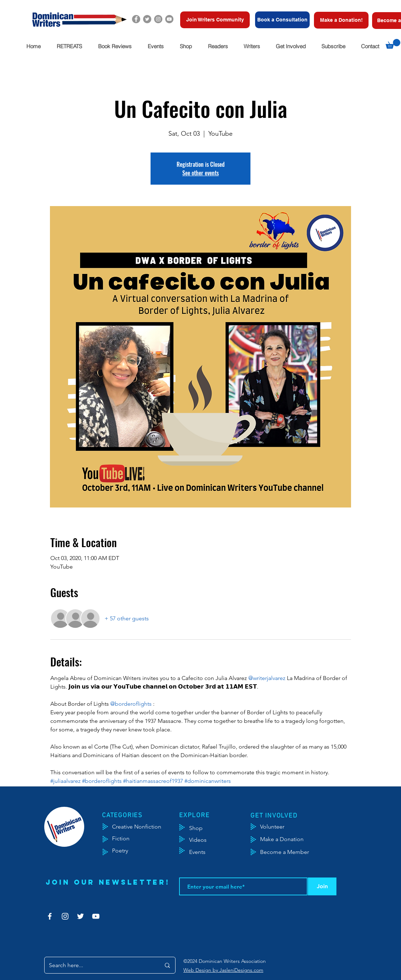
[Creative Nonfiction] (146, 827)
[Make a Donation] (290, 839)
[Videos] (203, 840)
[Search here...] (99, 965)
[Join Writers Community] (215, 20)
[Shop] (207, 828)
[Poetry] (126, 851)
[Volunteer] (276, 827)
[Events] (218, 852)
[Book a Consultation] (282, 20)
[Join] (322, 886)
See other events (200, 173)
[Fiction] (126, 839)
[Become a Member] (293, 852)
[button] (69, 46)
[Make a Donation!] (341, 20)
